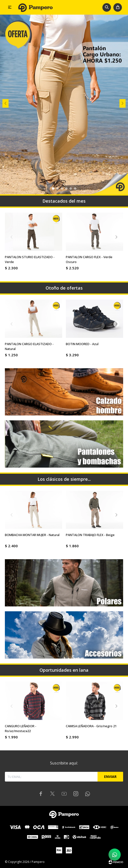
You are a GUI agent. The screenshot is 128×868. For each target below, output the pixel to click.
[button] (107, 7)
